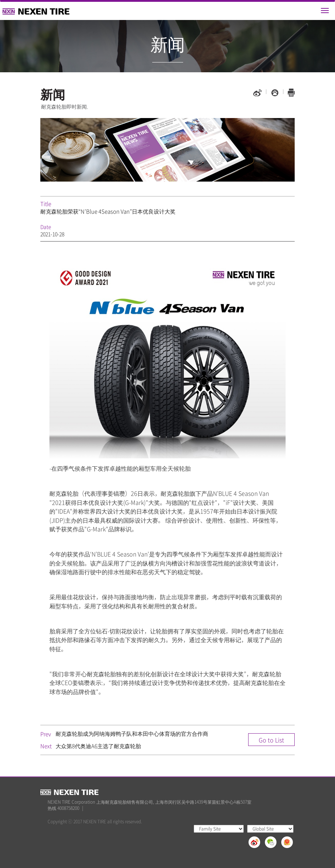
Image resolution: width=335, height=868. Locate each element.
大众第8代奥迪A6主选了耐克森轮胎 (98, 746)
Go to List (271, 740)
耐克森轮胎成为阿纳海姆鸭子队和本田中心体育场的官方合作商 (132, 734)
